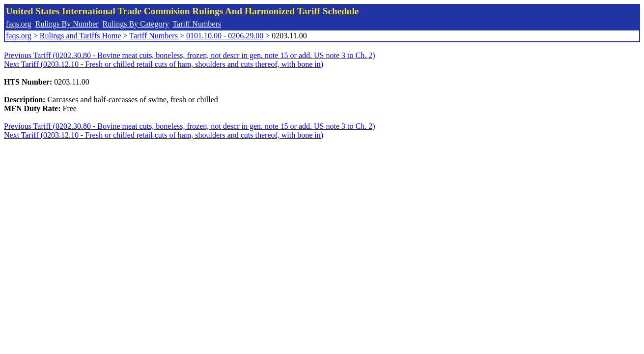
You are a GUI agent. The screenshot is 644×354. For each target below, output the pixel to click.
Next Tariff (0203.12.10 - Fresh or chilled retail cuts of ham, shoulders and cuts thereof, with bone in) (164, 64)
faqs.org (19, 24)
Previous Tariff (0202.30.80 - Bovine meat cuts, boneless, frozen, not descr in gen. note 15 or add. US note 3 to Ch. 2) (189, 55)
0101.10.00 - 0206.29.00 (225, 36)
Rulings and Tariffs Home (81, 36)
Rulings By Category (136, 24)
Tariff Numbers (197, 24)
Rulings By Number (67, 24)
